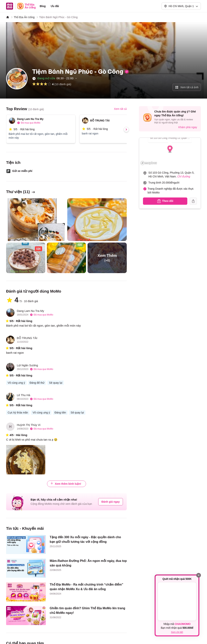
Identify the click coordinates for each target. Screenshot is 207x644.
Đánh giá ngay (111, 502)
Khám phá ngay (188, 127)
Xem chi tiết (177, 632)
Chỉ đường (184, 176)
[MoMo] (8, 17)
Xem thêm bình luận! (66, 483)
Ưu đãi (55, 6)
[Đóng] (199, 575)
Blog (43, 6)
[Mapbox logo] (149, 163)
